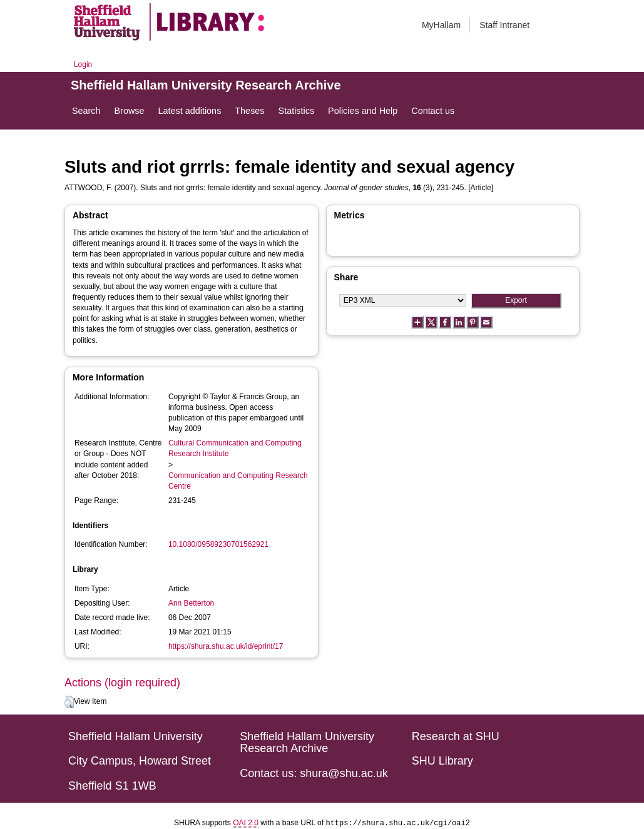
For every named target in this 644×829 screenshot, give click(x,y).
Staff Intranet (504, 25)
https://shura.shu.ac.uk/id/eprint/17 (226, 646)
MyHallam (441, 25)
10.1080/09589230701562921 (218, 544)
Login (83, 64)
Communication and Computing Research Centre (238, 481)
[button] (69, 702)
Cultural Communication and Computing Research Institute (235, 448)
